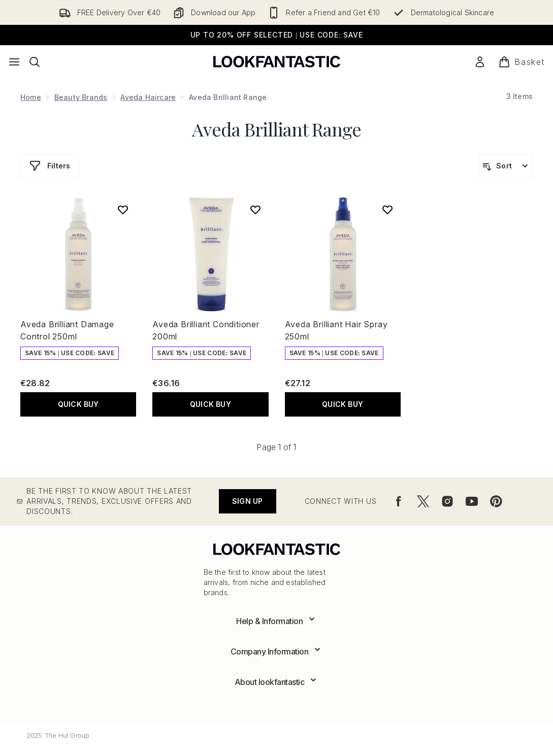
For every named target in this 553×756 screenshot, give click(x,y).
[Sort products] (506, 166)
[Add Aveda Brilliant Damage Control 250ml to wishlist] (123, 210)
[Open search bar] (35, 62)
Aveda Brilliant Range (276, 129)
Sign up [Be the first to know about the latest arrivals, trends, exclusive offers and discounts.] (247, 501)
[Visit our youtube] (472, 501)
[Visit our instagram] (447, 501)
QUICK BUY (78, 404)
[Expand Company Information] (277, 651)
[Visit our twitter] (423, 501)
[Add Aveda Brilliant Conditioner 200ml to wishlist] (255, 210)
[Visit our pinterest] (496, 501)
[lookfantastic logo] (277, 62)
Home (31, 97)
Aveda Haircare (148, 97)
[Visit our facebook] (399, 501)
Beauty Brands (81, 97)
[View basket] (522, 62)
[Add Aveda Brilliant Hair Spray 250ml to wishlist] (387, 210)
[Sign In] (480, 62)
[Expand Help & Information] (276, 621)
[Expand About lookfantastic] (277, 682)
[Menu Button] (14, 62)
